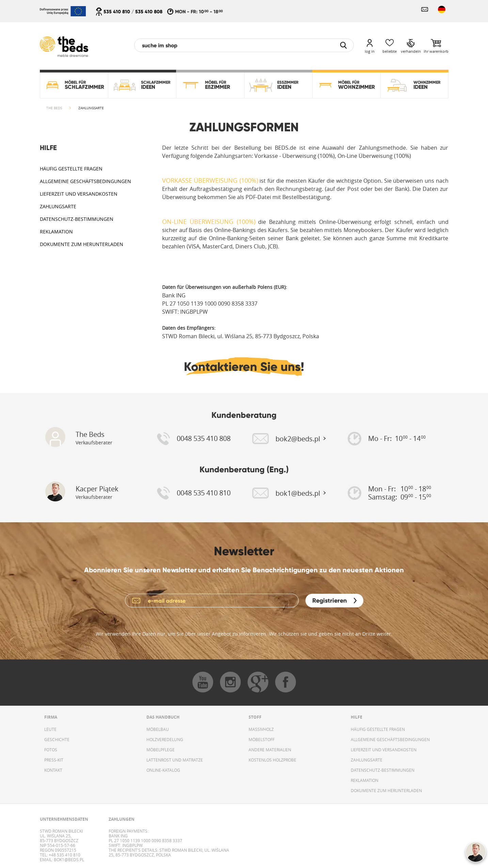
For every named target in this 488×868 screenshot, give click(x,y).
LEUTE (50, 729)
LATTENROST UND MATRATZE (175, 760)
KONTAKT (53, 770)
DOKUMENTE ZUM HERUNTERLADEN (82, 244)
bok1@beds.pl (68, 859)
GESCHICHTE (57, 739)
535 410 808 (149, 12)
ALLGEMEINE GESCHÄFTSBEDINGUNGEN (85, 181)
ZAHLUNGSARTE (58, 206)
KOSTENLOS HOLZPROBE (272, 760)
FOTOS (51, 750)
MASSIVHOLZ (261, 729)
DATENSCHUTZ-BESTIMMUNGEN (77, 219)
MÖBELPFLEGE (161, 750)
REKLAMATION (56, 232)
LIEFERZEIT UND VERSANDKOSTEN (79, 194)
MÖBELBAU (158, 729)
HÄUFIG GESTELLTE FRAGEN (71, 169)
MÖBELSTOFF (262, 739)
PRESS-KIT (54, 760)
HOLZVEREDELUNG (165, 739)
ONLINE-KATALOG (163, 770)
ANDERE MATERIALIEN (270, 750)
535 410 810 (117, 12)
